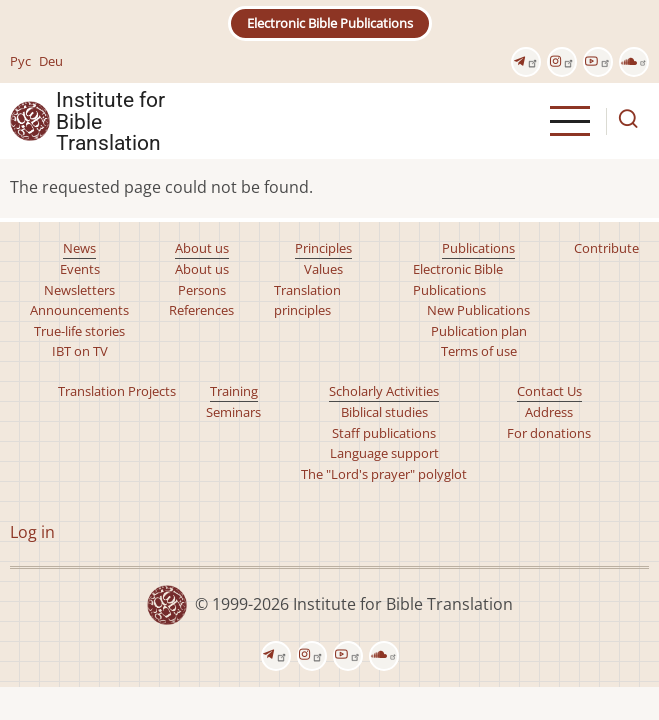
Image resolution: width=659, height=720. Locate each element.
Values (323, 269)
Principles (323, 248)
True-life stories (79, 331)
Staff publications (384, 433)
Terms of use (479, 351)
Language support (384, 453)
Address (549, 412)
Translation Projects (117, 391)
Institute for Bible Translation (110, 121)
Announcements (79, 310)
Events (80, 269)
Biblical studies (384, 412)
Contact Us (549, 391)
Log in (32, 532)
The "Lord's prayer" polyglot (384, 474)
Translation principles (307, 300)
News (79, 248)
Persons (202, 290)
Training (234, 391)
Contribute (606, 248)
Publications (478, 248)
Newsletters (79, 290)
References (201, 310)
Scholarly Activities (384, 391)
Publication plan (479, 331)
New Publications (478, 310)
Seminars (233, 412)
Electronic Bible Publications (330, 23)
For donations (549, 433)
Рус (20, 61)
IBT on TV (80, 351)
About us (202, 248)
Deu (51, 61)
